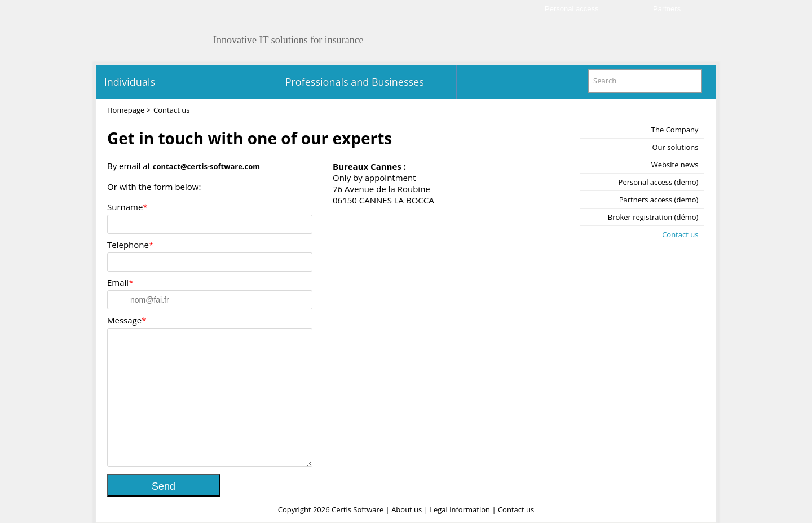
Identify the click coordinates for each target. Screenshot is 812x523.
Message (124, 320)
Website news (675, 165)
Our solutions (675, 147)
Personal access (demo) (659, 182)
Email (118, 282)
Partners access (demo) (659, 200)
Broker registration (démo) (653, 217)
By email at (184, 166)
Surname (125, 207)
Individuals (128, 82)
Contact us (680, 234)
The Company (675, 130)
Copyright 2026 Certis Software (331, 509)
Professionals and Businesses (353, 82)
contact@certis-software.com (206, 166)
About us (407, 509)
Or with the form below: (154, 187)
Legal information (460, 509)
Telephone (128, 245)
